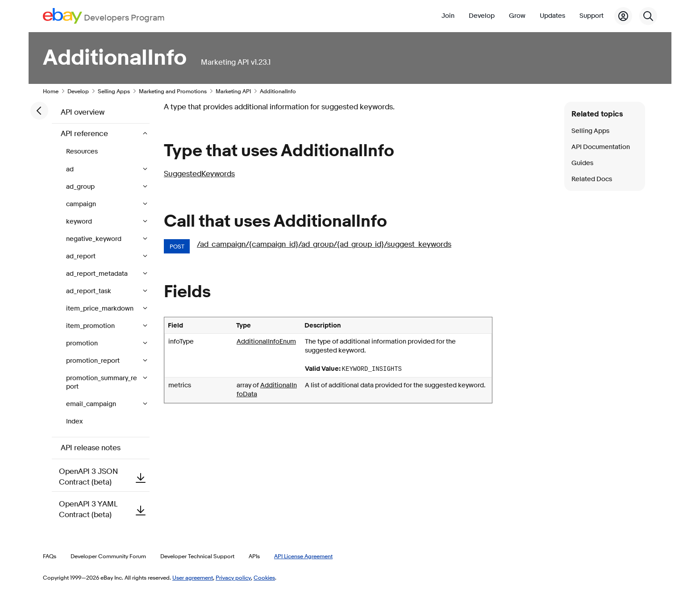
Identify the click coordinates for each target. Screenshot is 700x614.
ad (71, 169)
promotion (83, 343)
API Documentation (601, 147)
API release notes (91, 448)
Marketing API (233, 91)
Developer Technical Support (197, 556)
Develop (482, 16)
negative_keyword (94, 239)
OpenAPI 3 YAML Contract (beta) (104, 509)
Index (74, 421)
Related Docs (592, 179)
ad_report (81, 256)
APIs (254, 556)
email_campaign (92, 404)
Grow (517, 16)
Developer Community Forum (108, 556)
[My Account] (623, 16)
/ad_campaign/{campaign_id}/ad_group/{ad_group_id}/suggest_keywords (324, 244)
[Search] (648, 16)
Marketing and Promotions (173, 91)
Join (448, 16)
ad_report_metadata (98, 274)
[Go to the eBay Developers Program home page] (104, 16)
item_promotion (91, 326)
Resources (82, 151)
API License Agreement (303, 556)
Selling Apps (114, 91)
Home (51, 91)
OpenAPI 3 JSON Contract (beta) (104, 477)
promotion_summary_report (102, 382)
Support (592, 16)
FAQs (50, 556)
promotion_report (94, 361)
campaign (82, 204)
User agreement (193, 577)
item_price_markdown (100, 309)
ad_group (81, 187)
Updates (552, 16)
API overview (83, 112)
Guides (582, 163)
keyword (80, 222)
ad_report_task (89, 291)
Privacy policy (233, 577)
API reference (85, 134)
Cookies (264, 577)
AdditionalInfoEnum (266, 342)
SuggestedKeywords (199, 174)
